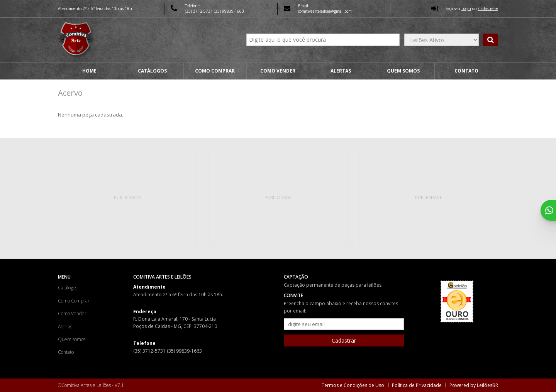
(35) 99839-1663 (229, 11)
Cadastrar (344, 340)
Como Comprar (215, 71)
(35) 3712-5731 (199, 11)
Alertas (341, 71)
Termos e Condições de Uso (353, 385)
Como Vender (278, 71)
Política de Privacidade (417, 385)
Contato (466, 71)
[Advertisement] (127, 198)
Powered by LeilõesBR (474, 385)
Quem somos (403, 71)
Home (89, 71)
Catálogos (152, 71)
